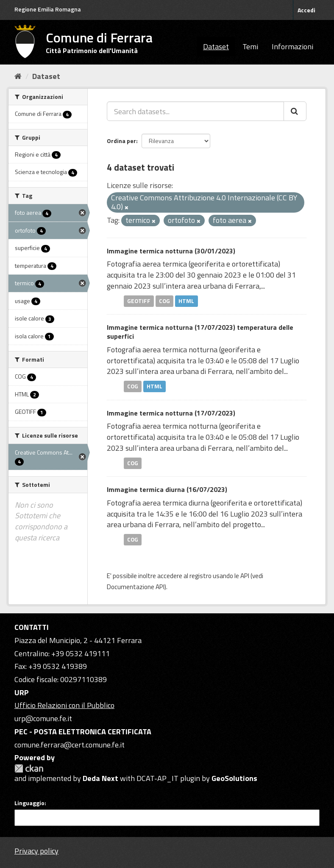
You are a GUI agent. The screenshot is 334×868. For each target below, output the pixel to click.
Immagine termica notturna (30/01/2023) (171, 251)
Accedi (306, 10)
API (245, 576)
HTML (186, 301)
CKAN (29, 768)
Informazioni (292, 46)
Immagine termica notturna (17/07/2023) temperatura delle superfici (200, 332)
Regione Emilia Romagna (48, 9)
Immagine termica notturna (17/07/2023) (171, 413)
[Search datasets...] (195, 111)
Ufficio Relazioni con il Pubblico (64, 705)
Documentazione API (136, 587)
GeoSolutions (234, 778)
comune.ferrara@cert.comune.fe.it (70, 745)
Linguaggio (29, 803)
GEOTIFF (139, 301)
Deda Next (100, 778)
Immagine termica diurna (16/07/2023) (167, 489)
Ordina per (121, 141)
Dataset (216, 46)
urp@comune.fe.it (43, 718)
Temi (250, 46)
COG (164, 301)
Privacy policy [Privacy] (36, 851)
